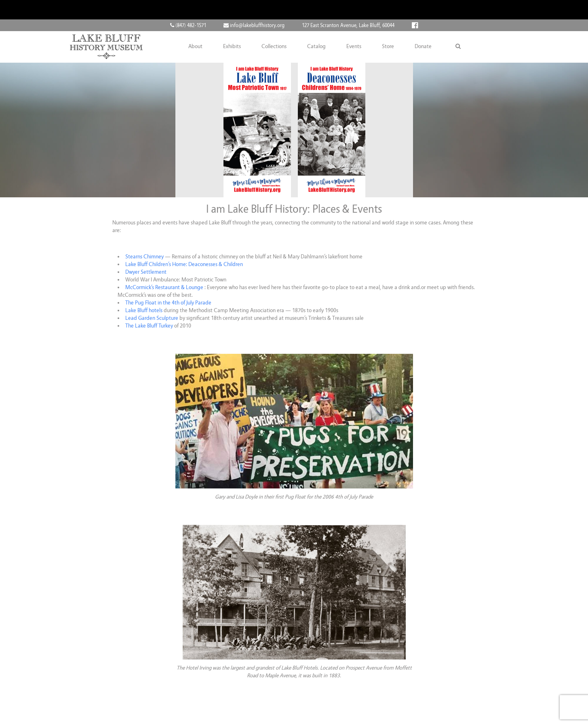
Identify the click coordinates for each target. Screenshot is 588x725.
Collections (274, 47)
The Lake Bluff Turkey (149, 326)
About (195, 47)
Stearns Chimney (144, 257)
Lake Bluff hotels (144, 310)
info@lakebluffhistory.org (254, 25)
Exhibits (232, 47)
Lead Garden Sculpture (152, 318)
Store (388, 47)
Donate (423, 47)
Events (354, 47)
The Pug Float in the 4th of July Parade (168, 303)
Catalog (316, 47)
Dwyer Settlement (146, 272)
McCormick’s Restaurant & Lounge (164, 287)
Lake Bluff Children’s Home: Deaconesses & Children (184, 264)
